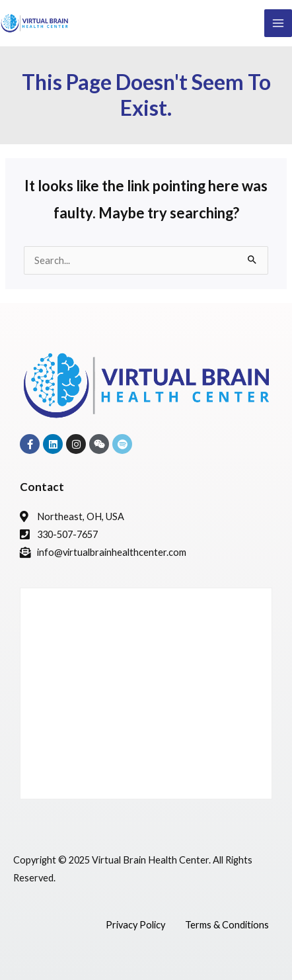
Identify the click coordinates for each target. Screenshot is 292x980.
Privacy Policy (135, 925)
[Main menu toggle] (278, 23)
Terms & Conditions (227, 925)
